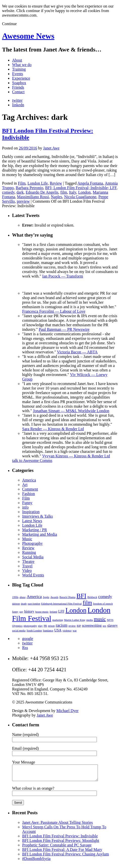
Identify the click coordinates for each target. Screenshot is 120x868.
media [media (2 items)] (90, 620)
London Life (37, 183)
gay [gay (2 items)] (21, 612)
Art (25, 485)
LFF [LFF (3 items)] (61, 611)
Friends (18, 87)
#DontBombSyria (36, 862)
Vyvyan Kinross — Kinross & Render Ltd (76, 456)
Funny (27, 503)
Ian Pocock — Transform (63, 276)
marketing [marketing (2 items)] (58, 620)
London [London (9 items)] (76, 610)
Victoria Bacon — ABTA (77, 352)
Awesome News (28, 36)
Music (27, 539)
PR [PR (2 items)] (45, 626)
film (64, 192)
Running (29, 552)
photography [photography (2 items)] (30, 626)
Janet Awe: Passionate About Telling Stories (57, 825)
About (17, 60)
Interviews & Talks (37, 516)
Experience (21, 78)
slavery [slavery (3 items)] (112, 625)
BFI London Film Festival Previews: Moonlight (61, 844)
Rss (25, 648)
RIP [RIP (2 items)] (79, 626)
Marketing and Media (40, 534)
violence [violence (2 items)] (67, 631)
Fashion (29, 494)
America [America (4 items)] (34, 596)
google (28, 639)
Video (27, 571)
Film (22, 183)
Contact (18, 92)
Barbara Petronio (30, 188)
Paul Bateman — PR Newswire (64, 329)
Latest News (32, 521)
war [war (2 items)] (75, 631)
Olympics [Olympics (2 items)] (17, 626)
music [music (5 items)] (100, 619)
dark (20, 192)
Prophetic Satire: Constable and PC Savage (57, 848)
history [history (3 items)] (29, 611)
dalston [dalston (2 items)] (16, 604)
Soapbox (19, 83)
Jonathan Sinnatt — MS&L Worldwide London (71, 411)
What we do (22, 65)
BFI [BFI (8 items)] (81, 596)
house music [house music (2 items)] (42, 612)
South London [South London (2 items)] (34, 631)
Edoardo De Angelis (42, 192)
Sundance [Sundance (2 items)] (48, 631)
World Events (33, 575)
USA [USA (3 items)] (58, 630)
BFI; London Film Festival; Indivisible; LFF (81, 188)
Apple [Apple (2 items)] (46, 597)
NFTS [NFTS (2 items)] (110, 620)
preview (23, 201)
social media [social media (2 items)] (19, 631)
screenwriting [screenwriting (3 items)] (92, 625)
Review (56, 183)
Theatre (28, 561)
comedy (8, 192)
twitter (17, 100)
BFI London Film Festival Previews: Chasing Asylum (66, 857)
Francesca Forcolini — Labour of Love (54, 311)
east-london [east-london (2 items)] (34, 604)
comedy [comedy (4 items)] (105, 596)
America (29, 480)
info (25, 507)
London (85, 192)
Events (18, 74)
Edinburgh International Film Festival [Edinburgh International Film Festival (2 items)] (62, 604)
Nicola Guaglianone (80, 197)
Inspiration (31, 512)
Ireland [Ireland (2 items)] (53, 612)
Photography (32, 543)
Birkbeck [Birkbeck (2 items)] (92, 597)
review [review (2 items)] (72, 626)
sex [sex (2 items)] (104, 626)
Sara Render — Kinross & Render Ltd (53, 429)
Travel (27, 566)
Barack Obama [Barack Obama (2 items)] (67, 597)
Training (19, 69)
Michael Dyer (67, 711)
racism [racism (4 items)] (62, 625)
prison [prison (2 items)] (51, 626)
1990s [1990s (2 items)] (15, 597)
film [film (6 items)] (87, 603)
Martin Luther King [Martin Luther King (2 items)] (75, 620)
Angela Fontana (90, 183)
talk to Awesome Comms (32, 460)
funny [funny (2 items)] (15, 612)
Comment (30, 489)
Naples (56, 197)
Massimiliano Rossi (33, 197)
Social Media (33, 557)
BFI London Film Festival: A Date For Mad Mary (62, 853)
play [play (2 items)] (40, 626)
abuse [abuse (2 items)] (22, 597)
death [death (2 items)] (24, 604)
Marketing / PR (35, 530)
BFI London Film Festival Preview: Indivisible (60, 839)
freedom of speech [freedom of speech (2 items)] (103, 604)
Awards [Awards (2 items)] (54, 597)
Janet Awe (51, 148)
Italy (72, 192)
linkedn (18, 105)
